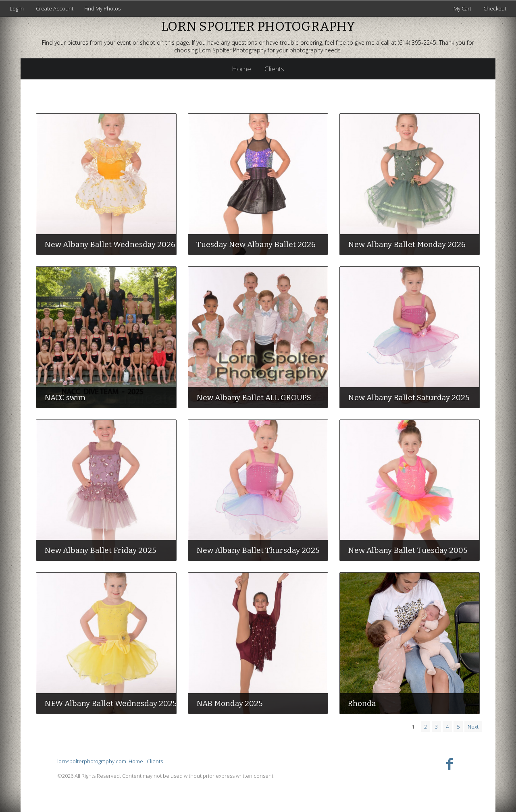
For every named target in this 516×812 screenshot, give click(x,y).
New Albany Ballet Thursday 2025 (258, 550)
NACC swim (65, 398)
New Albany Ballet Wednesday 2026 (110, 244)
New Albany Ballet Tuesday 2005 (408, 550)
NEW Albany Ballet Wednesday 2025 (110, 703)
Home (241, 69)
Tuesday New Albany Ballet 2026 (256, 244)
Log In (17, 8)
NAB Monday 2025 (229, 703)
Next (473, 727)
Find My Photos (102, 8)
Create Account (55, 8)
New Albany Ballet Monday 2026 (407, 244)
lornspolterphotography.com (92, 761)
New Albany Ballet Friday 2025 (100, 550)
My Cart (463, 8)
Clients (274, 69)
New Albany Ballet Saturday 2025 (409, 398)
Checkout (495, 8)
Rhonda (362, 703)
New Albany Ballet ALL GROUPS (254, 398)
